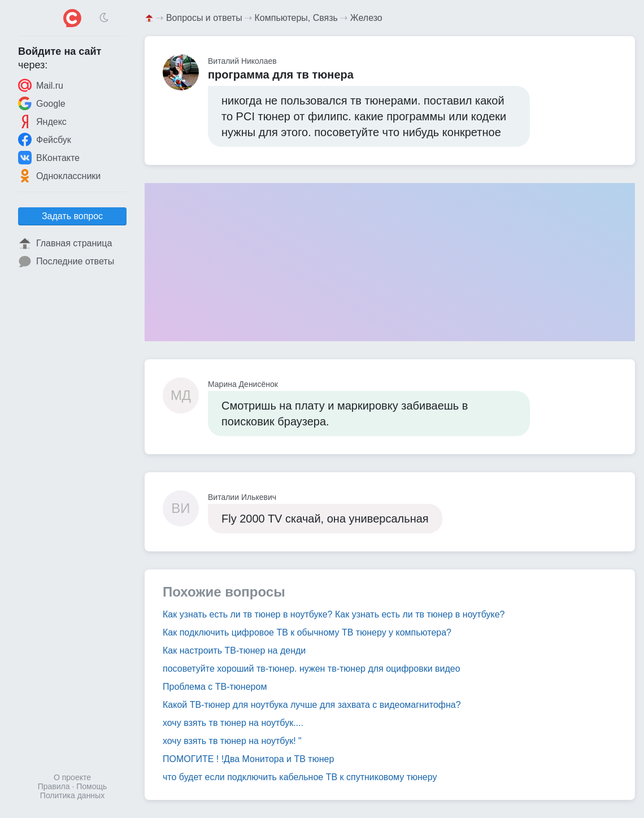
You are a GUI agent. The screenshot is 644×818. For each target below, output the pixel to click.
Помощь (92, 786)
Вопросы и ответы (204, 18)
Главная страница (65, 243)
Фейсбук (45, 140)
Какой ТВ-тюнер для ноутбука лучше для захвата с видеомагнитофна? (312, 705)
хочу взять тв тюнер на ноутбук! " (232, 741)
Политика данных (72, 795)
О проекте (72, 777)
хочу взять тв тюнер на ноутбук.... (233, 723)
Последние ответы (66, 262)
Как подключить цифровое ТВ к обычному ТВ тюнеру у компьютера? (307, 632)
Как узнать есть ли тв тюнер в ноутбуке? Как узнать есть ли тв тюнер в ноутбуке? (334, 614)
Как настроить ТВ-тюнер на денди (234, 651)
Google (42, 103)
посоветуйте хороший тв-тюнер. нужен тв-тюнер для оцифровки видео (312, 669)
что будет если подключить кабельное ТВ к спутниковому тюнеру (300, 777)
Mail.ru (41, 85)
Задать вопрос (72, 216)
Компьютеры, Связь (296, 18)
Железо (366, 18)
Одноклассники (59, 176)
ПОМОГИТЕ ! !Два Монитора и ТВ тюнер (248, 759)
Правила (54, 786)
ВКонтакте (49, 158)
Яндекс (42, 121)
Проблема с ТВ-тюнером (215, 687)
